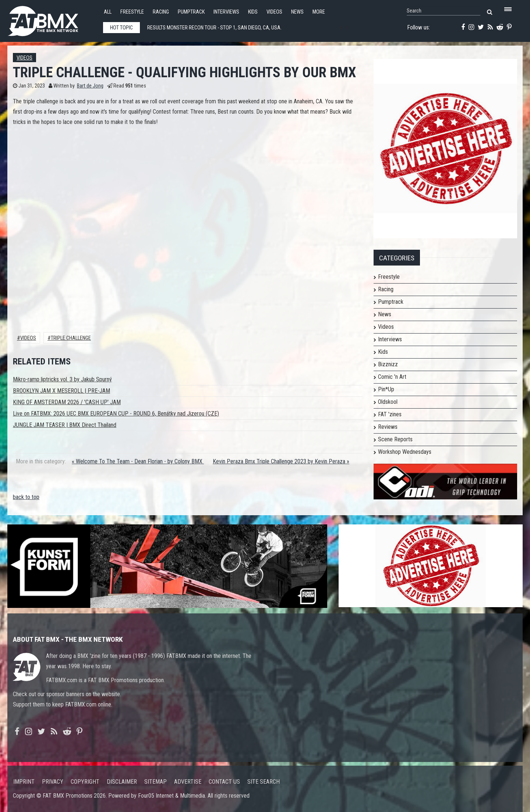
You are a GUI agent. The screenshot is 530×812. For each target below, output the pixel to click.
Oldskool (388, 402)
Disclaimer (122, 782)
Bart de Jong (90, 86)
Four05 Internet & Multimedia (172, 796)
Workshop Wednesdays (405, 452)
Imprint (24, 782)
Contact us (224, 782)
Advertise (188, 782)
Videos (274, 12)
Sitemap (156, 782)
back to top (26, 497)
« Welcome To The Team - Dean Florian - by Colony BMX (138, 461)
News (297, 12)
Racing (161, 12)
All (108, 12)
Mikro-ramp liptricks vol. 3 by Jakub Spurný (62, 379)
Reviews (388, 427)
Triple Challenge (71, 338)
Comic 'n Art (392, 377)
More (319, 12)
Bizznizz (388, 364)
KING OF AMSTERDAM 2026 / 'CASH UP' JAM (67, 402)
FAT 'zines (390, 414)
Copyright (85, 782)
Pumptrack (191, 12)
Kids (253, 12)
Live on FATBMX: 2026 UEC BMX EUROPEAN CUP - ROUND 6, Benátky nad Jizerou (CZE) (116, 414)
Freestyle (132, 12)
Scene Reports (395, 439)
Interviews (226, 12)
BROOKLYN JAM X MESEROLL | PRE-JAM (61, 391)
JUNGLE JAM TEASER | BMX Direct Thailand (65, 425)
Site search (264, 782)
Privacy (53, 782)
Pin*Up (386, 389)
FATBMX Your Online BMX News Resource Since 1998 (52, 19)
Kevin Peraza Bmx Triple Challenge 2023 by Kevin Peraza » (281, 461)
